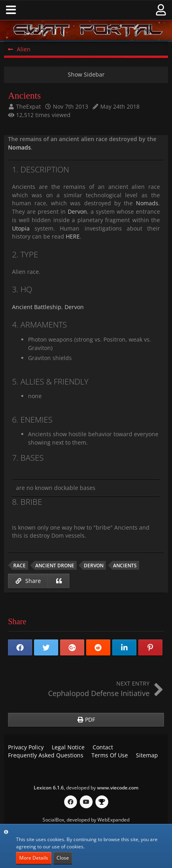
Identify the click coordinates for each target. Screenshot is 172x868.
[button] (11, 10)
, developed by (86, 788)
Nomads (19, 147)
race (19, 566)
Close (63, 858)
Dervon (77, 211)
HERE (73, 236)
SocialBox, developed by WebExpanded (86, 820)
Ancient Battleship (37, 307)
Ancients (125, 566)
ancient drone (55, 566)
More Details (34, 858)
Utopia (21, 228)
